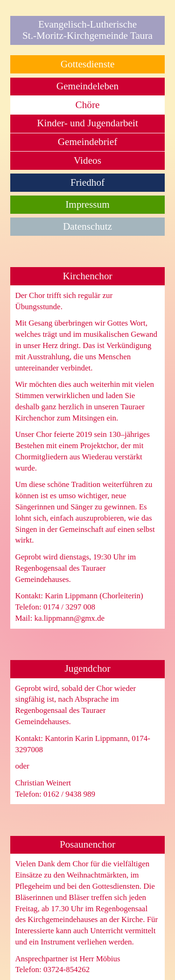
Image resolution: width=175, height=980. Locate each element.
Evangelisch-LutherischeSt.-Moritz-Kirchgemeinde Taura (87, 30)
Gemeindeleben (87, 86)
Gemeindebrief (87, 142)
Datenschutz (87, 226)
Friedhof (87, 182)
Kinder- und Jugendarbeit (87, 123)
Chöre (88, 105)
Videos (87, 160)
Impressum (87, 204)
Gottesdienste (88, 64)
